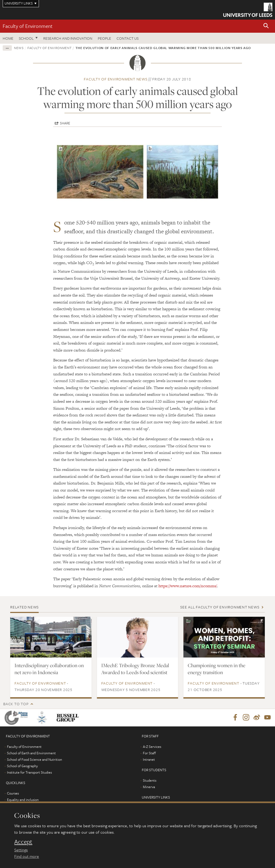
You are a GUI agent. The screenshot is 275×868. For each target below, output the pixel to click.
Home (8, 38)
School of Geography (22, 766)
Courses (13, 793)
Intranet (149, 760)
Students (150, 781)
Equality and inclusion (23, 800)
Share (65, 123)
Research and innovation (68, 38)
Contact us (128, 38)
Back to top (16, 704)
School (26, 38)
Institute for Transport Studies (29, 773)
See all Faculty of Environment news (220, 607)
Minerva (149, 787)
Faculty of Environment (28, 26)
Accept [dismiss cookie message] (23, 842)
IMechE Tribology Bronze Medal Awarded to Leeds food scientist (135, 669)
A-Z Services (152, 747)
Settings (21, 850)
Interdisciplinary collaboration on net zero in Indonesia (49, 669)
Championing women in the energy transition (217, 669)
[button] (266, 26)
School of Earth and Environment (31, 753)
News (19, 48)
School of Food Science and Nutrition (35, 760)
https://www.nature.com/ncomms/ (188, 586)
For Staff (149, 753)
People (104, 38)
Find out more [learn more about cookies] (27, 856)
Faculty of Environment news (115, 79)
